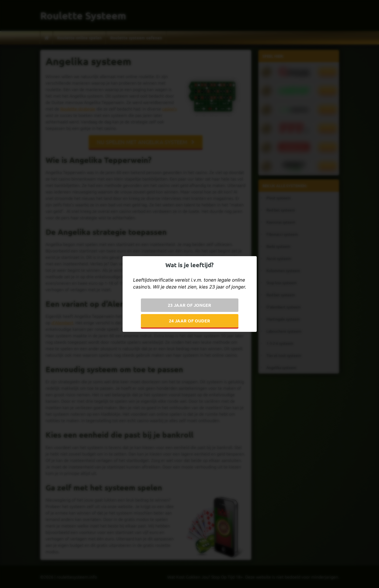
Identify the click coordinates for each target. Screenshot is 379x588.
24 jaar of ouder (189, 321)
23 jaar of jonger (189, 305)
